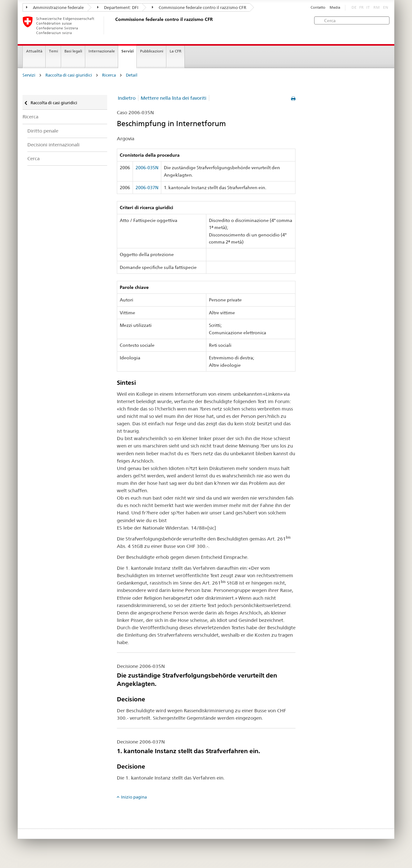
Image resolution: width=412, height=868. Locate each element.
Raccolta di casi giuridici (69, 75)
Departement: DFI (118, 7)
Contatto (318, 8)
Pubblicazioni (152, 51)
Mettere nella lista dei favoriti (173, 98)
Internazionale (102, 51)
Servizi (127, 51)
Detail (132, 75)
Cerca (33, 158)
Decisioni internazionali (53, 145)
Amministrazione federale (55, 7)
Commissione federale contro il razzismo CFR (199, 7)
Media (335, 8)
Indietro (127, 98)
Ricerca (109, 75)
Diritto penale (43, 131)
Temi (53, 51)
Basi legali (73, 51)
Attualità (34, 51)
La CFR (176, 51)
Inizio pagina (134, 797)
